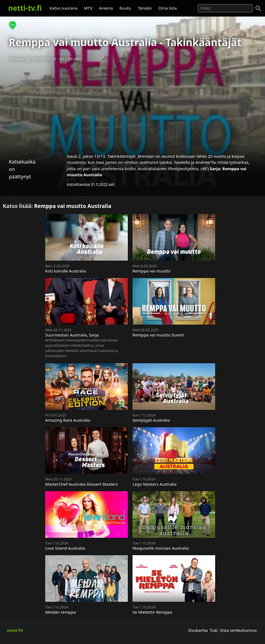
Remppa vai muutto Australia (73, 206)
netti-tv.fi (25, 8)
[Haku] (258, 9)
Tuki (214, 630)
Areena (106, 8)
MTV (88, 8)
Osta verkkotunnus (238, 630)
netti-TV (15, 630)
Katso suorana (63, 8)
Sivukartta (198, 630)
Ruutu (125, 8)
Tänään (145, 8)
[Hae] (225, 8)
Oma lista (168, 8)
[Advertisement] (132, 106)
